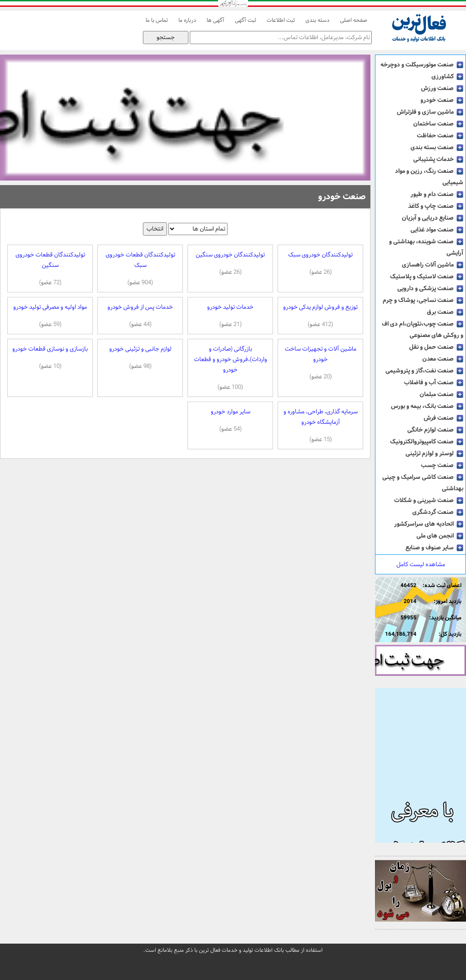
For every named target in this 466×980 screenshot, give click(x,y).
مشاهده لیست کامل (421, 565)
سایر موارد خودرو (230, 420)
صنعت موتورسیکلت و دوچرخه (422, 65)
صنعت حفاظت (440, 136)
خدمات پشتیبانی (438, 159)
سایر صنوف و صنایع (434, 548)
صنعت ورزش (442, 88)
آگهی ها (215, 20)
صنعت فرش (443, 418)
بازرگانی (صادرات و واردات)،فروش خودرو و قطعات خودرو (230, 368)
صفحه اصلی (354, 20)
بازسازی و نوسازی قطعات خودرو (50, 358)
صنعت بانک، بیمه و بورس (427, 406)
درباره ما (187, 20)
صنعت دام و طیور (437, 194)
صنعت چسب (442, 465)
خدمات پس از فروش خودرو (140, 316)
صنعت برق (445, 312)
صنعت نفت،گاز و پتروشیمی (424, 371)
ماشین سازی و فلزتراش (430, 112)
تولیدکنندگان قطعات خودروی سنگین (50, 269)
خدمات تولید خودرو (230, 316)
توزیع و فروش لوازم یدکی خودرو (320, 316)
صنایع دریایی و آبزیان (433, 218)
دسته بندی (317, 20)
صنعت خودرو (442, 100)
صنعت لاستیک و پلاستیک (427, 276)
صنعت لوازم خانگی (435, 430)
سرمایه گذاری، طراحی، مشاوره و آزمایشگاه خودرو (320, 426)
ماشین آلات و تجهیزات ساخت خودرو (320, 363)
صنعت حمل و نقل (436, 347)
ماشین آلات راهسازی (433, 265)
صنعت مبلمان (441, 394)
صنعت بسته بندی (437, 147)
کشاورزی (447, 76)
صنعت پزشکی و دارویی (430, 288)
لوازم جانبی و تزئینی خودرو (140, 358)
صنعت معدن (443, 359)
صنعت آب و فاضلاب (434, 382)
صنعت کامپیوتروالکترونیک (427, 442)
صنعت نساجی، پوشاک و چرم (423, 300)
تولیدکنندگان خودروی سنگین (230, 264)
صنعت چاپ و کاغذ (436, 206)
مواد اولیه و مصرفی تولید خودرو (50, 316)
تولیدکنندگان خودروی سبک (320, 264)
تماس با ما (157, 20)
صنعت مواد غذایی (437, 230)
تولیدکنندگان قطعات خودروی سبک (140, 269)
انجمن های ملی (440, 536)
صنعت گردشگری (438, 512)
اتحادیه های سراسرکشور (429, 524)
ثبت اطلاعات (281, 20)
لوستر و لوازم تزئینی (434, 453)
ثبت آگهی (246, 20)
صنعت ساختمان (438, 124)
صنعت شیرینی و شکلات (429, 500)
